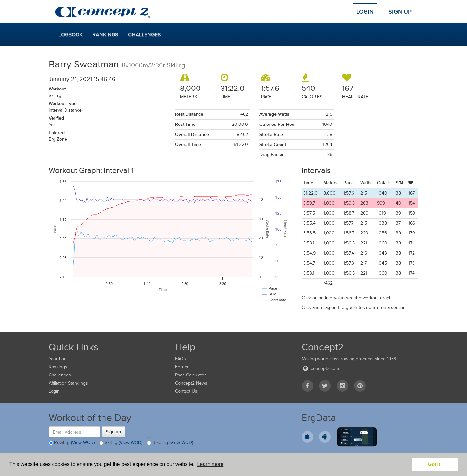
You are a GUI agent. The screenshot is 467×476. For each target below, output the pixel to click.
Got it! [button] (435, 464)
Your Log (58, 359)
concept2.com (320, 369)
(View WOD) (83, 443)
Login (365, 12)
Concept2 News (191, 383)
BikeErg (170, 443)
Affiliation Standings (68, 383)
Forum (182, 367)
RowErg (72, 443)
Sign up (113, 432)
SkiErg (121, 443)
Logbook (71, 35)
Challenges (144, 35)
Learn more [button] (210, 464)
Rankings (105, 35)
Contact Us (186, 391)
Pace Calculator (191, 375)
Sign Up (400, 12)
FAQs (180, 359)
